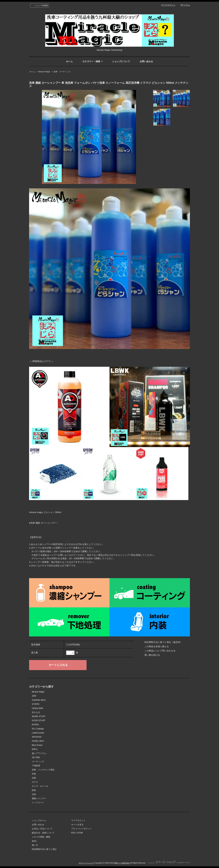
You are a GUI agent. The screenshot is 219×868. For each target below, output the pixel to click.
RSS (73, 833)
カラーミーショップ (86, 863)
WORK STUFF (39, 716)
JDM (34, 696)
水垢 (34, 794)
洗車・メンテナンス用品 (43, 770)
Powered (169, 863)
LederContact (38, 733)
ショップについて (121, 61)
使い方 (35, 845)
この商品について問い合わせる (160, 651)
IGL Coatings (38, 729)
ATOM (80, 833)
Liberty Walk (37, 708)
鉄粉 (34, 790)
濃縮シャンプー (39, 798)
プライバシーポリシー (81, 829)
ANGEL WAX (38, 741)
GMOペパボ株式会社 (122, 863)
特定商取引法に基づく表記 (44, 849)
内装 (34, 778)
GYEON (36, 704)
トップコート (38, 803)
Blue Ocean (37, 745)
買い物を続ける (152, 655)
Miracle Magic (44, 72)
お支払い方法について (42, 829)
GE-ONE (36, 757)
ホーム (69, 61)
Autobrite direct (39, 700)
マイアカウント (168, 5)
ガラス (35, 782)
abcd (34, 841)
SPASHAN (37, 737)
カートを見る (77, 825)
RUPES (35, 725)
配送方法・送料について (43, 833)
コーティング (38, 762)
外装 (34, 774)
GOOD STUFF (39, 721)
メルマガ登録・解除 (41, 837)
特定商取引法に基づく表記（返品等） (163, 642)
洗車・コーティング (62, 72)
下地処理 (36, 766)
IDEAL (35, 749)
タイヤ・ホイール (40, 786)
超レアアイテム (39, 753)
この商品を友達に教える (157, 646)
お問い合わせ (146, 61)
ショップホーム (39, 820)
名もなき (36, 712)
